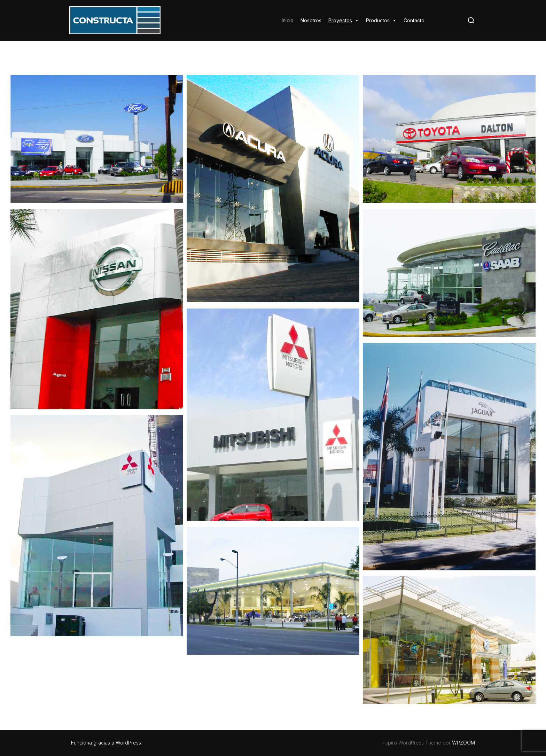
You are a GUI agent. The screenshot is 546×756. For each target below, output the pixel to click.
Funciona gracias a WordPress (106, 743)
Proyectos (344, 20)
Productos (381, 20)
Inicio (288, 20)
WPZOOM (463, 743)
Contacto (414, 20)
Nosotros (311, 20)
